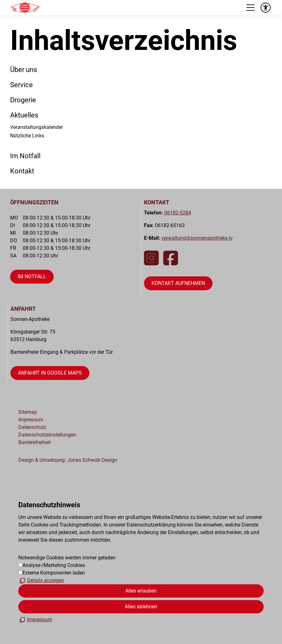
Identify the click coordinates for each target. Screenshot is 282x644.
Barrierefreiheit (35, 442)
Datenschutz (32, 427)
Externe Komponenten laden (54, 573)
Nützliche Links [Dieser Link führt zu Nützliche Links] (27, 136)
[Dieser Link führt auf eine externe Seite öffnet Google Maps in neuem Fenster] (50, 373)
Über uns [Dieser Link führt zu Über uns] (24, 69)
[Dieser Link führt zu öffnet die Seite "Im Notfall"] (32, 277)
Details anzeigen (46, 580)
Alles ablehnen (141, 607)
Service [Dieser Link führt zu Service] (21, 85)
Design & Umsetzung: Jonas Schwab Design (68, 460)
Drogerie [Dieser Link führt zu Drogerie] (23, 100)
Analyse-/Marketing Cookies (54, 565)
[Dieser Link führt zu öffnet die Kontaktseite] (178, 283)
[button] (250, 8)
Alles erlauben (141, 591)
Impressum (31, 420)
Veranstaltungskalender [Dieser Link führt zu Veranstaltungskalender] (36, 127)
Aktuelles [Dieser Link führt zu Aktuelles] (24, 115)
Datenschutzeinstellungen (47, 435)
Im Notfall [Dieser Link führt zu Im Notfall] (25, 156)
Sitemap (28, 412)
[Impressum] (35, 620)
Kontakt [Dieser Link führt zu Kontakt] (22, 171)
